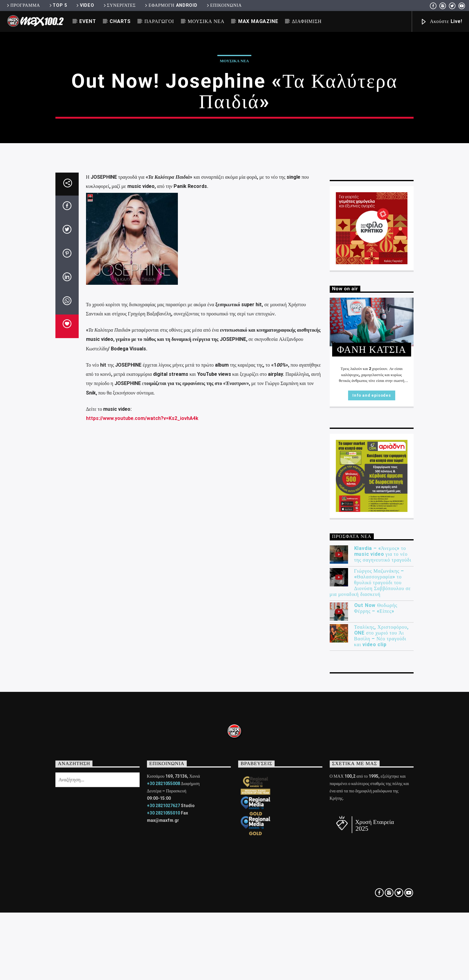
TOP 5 (58, 5)
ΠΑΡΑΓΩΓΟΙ (159, 21)
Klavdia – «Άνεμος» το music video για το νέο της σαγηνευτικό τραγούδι (383, 756)
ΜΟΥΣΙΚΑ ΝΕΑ (206, 21)
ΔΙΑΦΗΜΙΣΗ (307, 21)
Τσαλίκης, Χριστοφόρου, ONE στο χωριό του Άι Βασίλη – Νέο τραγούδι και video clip (381, 837)
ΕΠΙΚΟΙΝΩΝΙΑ (224, 5)
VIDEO (85, 5)
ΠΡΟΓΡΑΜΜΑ (23, 5)
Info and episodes (371, 597)
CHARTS (120, 21)
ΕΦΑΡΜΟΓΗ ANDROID (171, 5)
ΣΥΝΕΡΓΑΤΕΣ (119, 5)
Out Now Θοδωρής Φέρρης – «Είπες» (376, 810)
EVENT (88, 21)
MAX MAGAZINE (258, 21)
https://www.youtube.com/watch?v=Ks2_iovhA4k (142, 620)
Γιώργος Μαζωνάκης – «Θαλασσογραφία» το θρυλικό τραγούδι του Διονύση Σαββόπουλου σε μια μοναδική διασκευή (370, 784)
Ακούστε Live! (441, 22)
